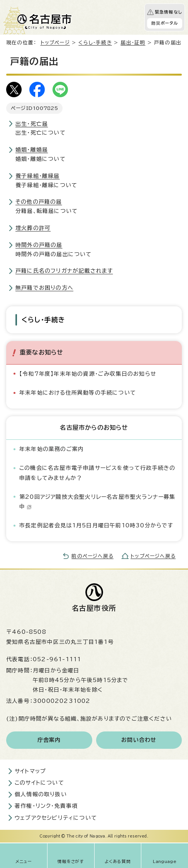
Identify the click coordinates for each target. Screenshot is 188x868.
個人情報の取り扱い (41, 794)
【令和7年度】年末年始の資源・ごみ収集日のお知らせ (88, 374)
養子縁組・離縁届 (38, 176)
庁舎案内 (49, 740)
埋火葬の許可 (33, 228)
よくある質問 (118, 861)
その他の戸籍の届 (39, 202)
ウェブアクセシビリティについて (56, 818)
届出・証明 (133, 43)
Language (165, 861)
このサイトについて (39, 783)
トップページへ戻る (153, 556)
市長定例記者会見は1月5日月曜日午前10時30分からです (96, 525)
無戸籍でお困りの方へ (44, 288)
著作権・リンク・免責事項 (46, 806)
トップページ (55, 43)
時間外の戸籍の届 (39, 245)
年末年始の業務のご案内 (52, 449)
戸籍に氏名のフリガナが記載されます (64, 271)
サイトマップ (30, 771)
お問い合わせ (139, 740)
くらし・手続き (95, 43)
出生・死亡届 (32, 124)
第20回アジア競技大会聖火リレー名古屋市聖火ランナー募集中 (97, 502)
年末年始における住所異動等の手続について (78, 393)
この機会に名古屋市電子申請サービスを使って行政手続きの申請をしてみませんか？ (97, 473)
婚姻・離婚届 (32, 150)
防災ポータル (165, 23)
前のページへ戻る (92, 556)
